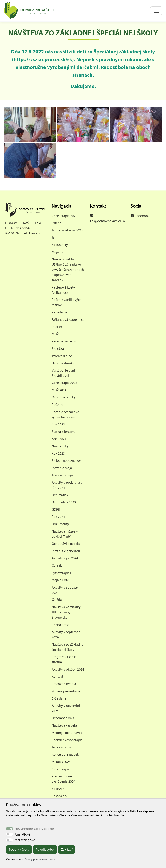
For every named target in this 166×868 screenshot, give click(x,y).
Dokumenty (60, 524)
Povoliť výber (45, 849)
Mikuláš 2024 (61, 762)
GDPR (56, 509)
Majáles (57, 252)
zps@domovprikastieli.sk (108, 221)
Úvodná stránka (63, 363)
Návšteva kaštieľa (64, 725)
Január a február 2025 (67, 230)
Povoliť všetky (19, 849)
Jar (54, 237)
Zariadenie (59, 312)
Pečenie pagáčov (64, 341)
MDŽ (55, 334)
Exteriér (57, 223)
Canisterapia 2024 (64, 216)
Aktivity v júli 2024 (65, 558)
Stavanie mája (62, 468)
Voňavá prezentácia (66, 691)
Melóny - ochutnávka (67, 733)
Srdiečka (58, 348)
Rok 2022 (58, 424)
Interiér (57, 327)
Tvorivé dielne (62, 356)
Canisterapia (61, 769)
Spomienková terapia (67, 740)
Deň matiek (60, 495)
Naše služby (60, 446)
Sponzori (58, 789)
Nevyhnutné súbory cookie (34, 829)
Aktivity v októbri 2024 (68, 669)
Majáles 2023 (61, 580)
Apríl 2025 (59, 439)
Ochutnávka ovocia (66, 544)
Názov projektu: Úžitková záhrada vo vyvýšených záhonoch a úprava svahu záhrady (68, 270)
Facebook (143, 216)
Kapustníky (60, 245)
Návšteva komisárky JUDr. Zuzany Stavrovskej (66, 612)
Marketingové (25, 840)
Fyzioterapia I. (62, 573)
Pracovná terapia (64, 684)
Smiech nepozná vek (67, 460)
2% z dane (59, 698)
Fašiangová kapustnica (68, 319)
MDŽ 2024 (59, 390)
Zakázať (67, 849)
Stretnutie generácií (66, 551)
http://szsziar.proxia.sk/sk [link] (43, 59)
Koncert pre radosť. (65, 754)
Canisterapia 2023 (64, 383)
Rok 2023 (58, 453)
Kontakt (57, 676)
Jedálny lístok (61, 747)
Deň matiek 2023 (64, 502)
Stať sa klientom (63, 432)
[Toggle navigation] (156, 11)
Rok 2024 (58, 517)
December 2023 (63, 718)
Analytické (22, 834)
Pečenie (57, 404)
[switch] (10, 834)
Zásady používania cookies (40, 859)
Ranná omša (61, 625)
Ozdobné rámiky (64, 397)
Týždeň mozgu (62, 475)
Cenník (57, 565)
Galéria (57, 600)
